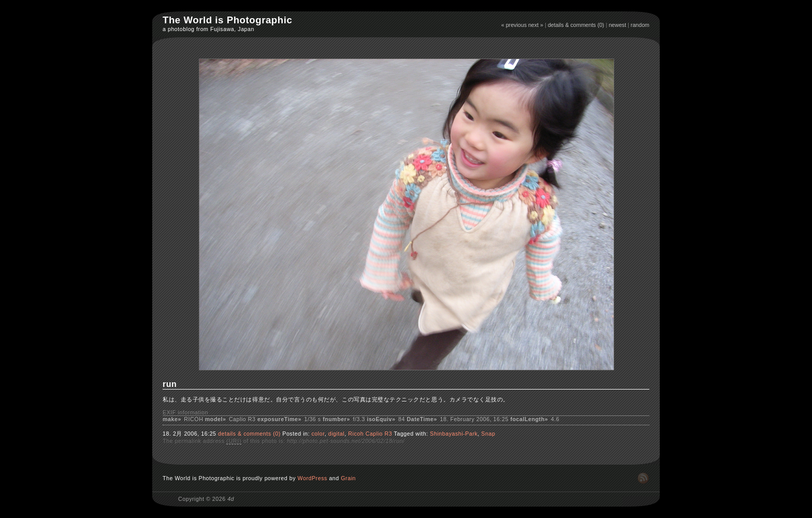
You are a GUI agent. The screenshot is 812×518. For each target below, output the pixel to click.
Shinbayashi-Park (454, 434)
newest (617, 25)
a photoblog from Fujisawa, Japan (208, 29)
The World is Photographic (227, 20)
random (640, 25)
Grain (348, 478)
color (318, 434)
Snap (488, 434)
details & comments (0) (576, 25)
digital (337, 434)
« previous (514, 25)
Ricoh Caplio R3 (370, 434)
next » (536, 25)
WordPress (313, 478)
